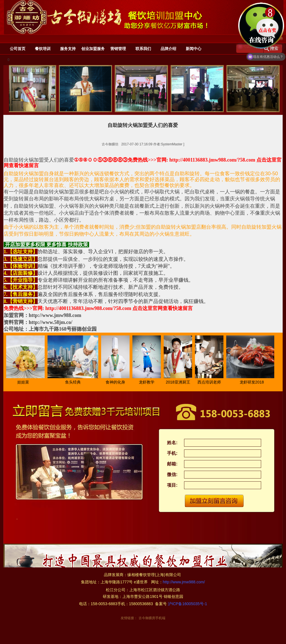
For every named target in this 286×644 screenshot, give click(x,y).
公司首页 (18, 49)
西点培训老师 (211, 382)
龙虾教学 (148, 382)
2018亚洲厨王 (179, 382)
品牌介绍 (168, 49)
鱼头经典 (74, 382)
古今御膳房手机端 (152, 618)
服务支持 (68, 49)
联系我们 (143, 49)
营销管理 (118, 49)
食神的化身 (117, 382)
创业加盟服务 (93, 49)
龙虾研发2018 (253, 382)
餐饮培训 (43, 49)
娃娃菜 (25, 382)
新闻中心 (194, 49)
